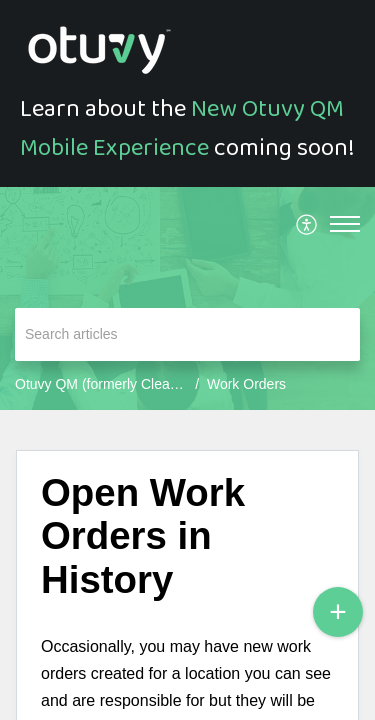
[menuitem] (307, 224)
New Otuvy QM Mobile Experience (182, 128)
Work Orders (246, 384)
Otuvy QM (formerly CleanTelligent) (124, 384)
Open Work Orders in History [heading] (143, 536)
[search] (187, 334)
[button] (307, 224)
